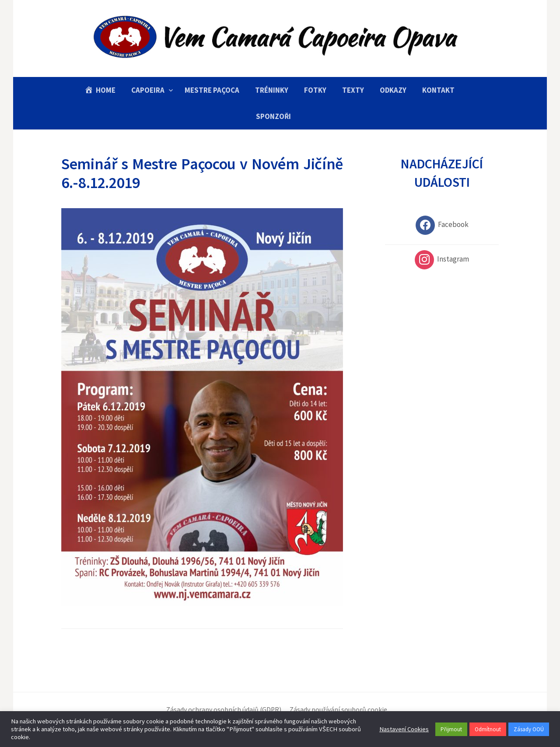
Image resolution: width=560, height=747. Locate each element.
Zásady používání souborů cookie (338, 710)
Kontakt (438, 90)
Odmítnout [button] (488, 729)
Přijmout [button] (451, 729)
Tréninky (272, 90)
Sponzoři (273, 116)
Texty (353, 90)
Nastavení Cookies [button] (404, 729)
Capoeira (148, 90)
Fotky (315, 90)
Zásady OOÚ (529, 729)
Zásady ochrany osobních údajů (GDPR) (224, 710)
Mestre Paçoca (212, 90)
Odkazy (393, 90)
